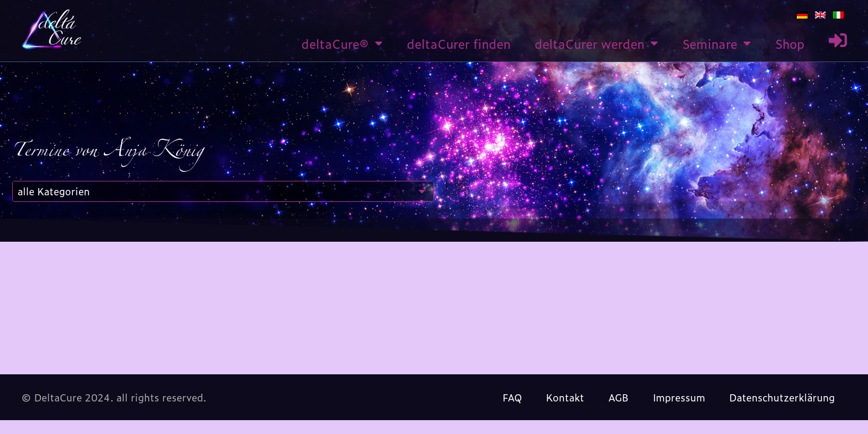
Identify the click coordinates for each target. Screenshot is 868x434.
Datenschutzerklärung (782, 397)
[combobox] (223, 191)
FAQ (512, 397)
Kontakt (565, 397)
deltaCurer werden (596, 43)
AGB (618, 397)
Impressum (679, 397)
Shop (790, 43)
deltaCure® (342, 43)
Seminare (717, 43)
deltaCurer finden (459, 43)
